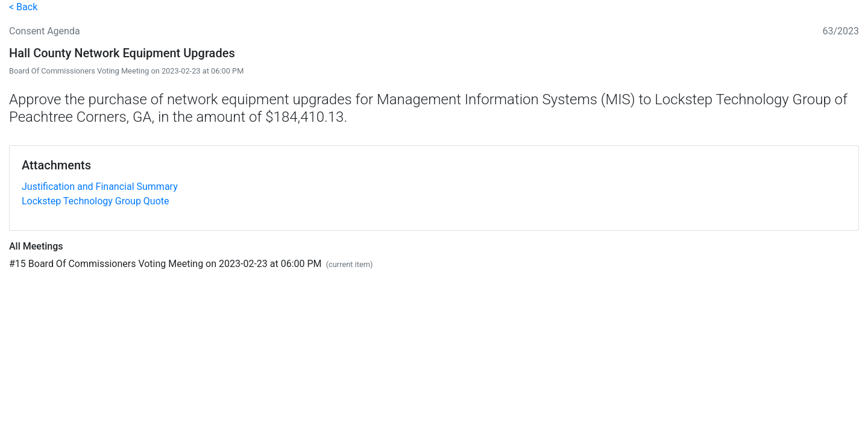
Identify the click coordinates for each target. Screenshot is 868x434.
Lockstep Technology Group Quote (96, 201)
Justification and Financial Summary (100, 187)
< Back (23, 7)
